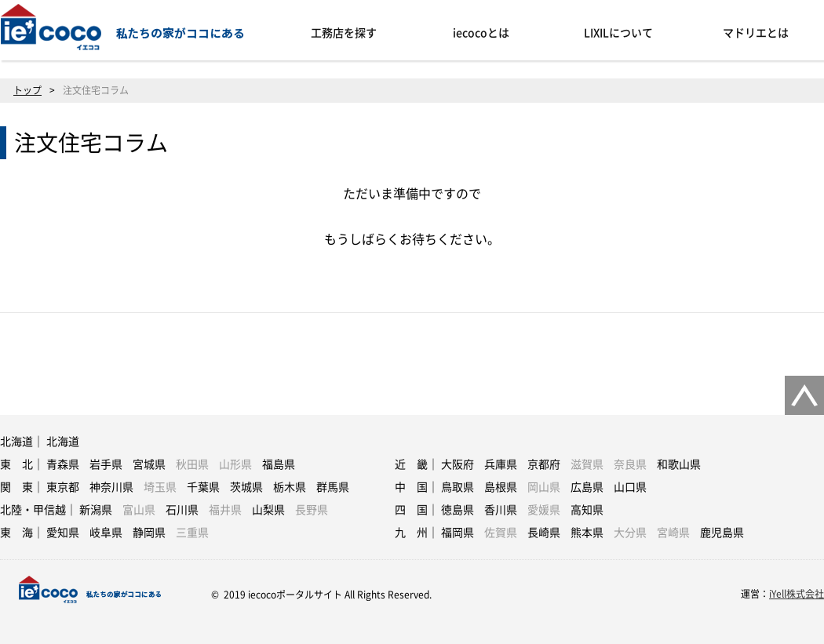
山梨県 (268, 510)
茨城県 (246, 487)
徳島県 (458, 510)
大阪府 (458, 464)
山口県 (630, 487)
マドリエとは (756, 33)
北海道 (63, 442)
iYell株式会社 (797, 594)
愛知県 (63, 533)
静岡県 (149, 533)
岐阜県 (106, 533)
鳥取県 (458, 487)
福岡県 (458, 533)
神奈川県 (111, 487)
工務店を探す (344, 33)
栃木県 (290, 487)
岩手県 (106, 464)
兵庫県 (501, 464)
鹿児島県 (722, 533)
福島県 (279, 464)
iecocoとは (481, 33)
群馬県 (333, 487)
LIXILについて (618, 33)
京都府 (544, 464)
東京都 (63, 487)
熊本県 (587, 533)
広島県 (587, 487)
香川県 (501, 510)
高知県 (587, 510)
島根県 (501, 487)
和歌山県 (679, 464)
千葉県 (203, 487)
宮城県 (149, 464)
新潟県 (96, 510)
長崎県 (544, 533)
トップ (27, 90)
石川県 (182, 510)
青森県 (63, 464)
